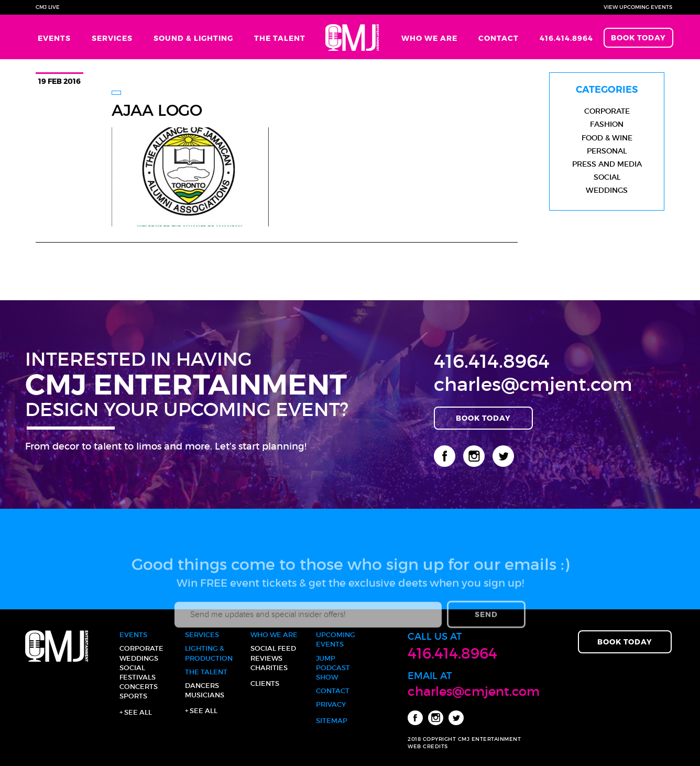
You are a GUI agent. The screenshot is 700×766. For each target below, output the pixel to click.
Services (112, 38)
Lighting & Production (209, 653)
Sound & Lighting (193, 38)
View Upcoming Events (638, 7)
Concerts (139, 687)
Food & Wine (607, 138)
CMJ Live (48, 7)
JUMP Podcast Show (333, 668)
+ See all (136, 712)
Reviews (266, 658)
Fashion (607, 124)
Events (54, 38)
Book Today (638, 37)
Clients (265, 683)
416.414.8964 (566, 38)
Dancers (202, 686)
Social (607, 177)
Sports (133, 696)
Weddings (607, 190)
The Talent (280, 38)
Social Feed (273, 648)
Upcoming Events (336, 639)
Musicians (205, 695)
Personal (607, 151)
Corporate (607, 111)
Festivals (138, 677)
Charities (269, 668)
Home (353, 37)
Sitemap (332, 721)
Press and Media (607, 164)
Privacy (331, 704)
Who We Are (429, 38)
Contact (499, 38)
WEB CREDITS (428, 746)
